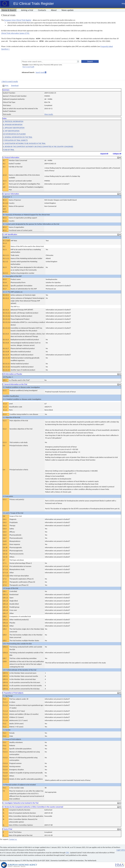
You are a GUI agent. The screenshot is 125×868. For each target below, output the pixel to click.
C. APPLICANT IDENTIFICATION (14, 128)
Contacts (42, 10)
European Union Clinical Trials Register (18, 20)
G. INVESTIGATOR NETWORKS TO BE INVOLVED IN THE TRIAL (24, 143)
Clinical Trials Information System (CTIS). (15, 33)
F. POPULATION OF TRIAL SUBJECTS (15, 140)
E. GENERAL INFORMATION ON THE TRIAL (18, 137)
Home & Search (9, 10)
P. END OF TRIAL (9, 150)
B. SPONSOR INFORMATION (13, 125)
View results (49, 114)
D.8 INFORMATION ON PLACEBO (14, 134)
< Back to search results (10, 81)
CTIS (67, 853)
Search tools (40, 72)
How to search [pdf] (28, 67)
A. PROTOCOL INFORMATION (13, 121)
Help (123, 4)
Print (6, 86)
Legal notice (121, 850)
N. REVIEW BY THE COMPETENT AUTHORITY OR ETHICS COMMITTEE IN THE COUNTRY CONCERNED (38, 147)
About (54, 10)
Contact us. (13, 839)
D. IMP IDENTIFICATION (11, 131)
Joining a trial (27, 10)
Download (15, 86)
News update (68, 10)
